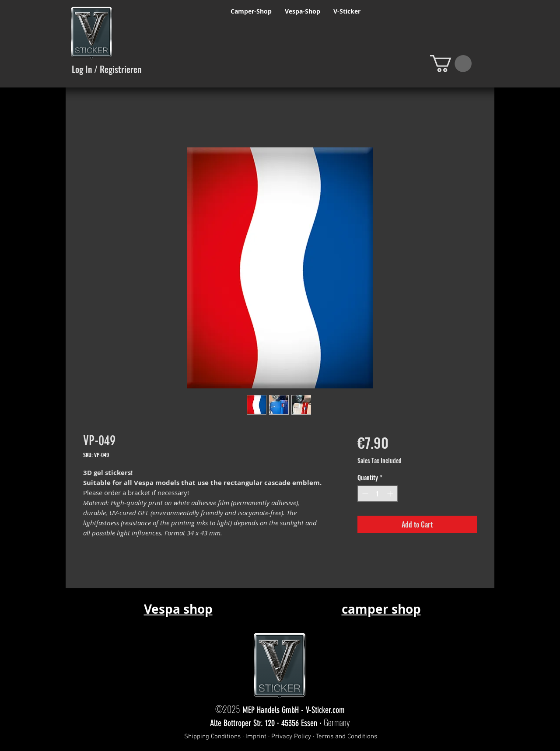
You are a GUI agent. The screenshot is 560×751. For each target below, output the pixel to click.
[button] (451, 64)
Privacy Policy (291, 737)
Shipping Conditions (212, 737)
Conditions (362, 737)
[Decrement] (364, 494)
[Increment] (391, 494)
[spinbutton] (378, 494)
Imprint (256, 737)
